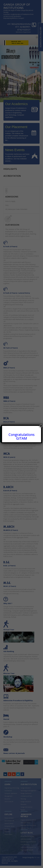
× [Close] (41, 426)
